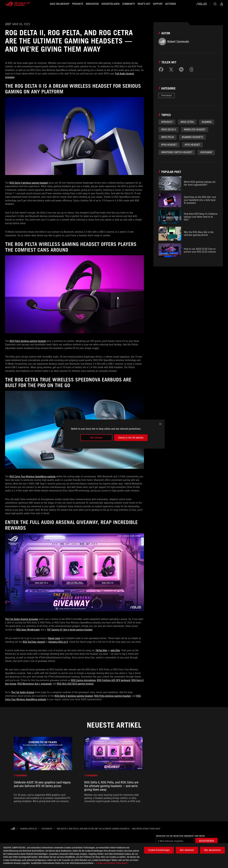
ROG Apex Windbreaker (28, 630)
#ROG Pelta (168, 137)
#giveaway (206, 152)
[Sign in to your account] (221, 4)
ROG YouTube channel (34, 642)
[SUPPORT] (158, 4)
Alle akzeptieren (212, 850)
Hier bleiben (96, 438)
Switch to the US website (131, 438)
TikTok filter (101, 650)
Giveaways (167, 95)
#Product (167, 122)
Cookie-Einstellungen (159, 850)
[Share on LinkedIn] (181, 69)
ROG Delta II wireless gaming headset (29, 183)
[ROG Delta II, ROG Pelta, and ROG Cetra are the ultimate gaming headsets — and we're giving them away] (109, 829)
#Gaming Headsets (192, 137)
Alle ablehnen (187, 850)
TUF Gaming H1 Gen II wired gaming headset (70, 630)
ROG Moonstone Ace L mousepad (34, 684)
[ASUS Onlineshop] (60, 4)
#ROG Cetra (187, 122)
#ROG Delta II (168, 130)
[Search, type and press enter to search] (215, 4)
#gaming (207, 122)
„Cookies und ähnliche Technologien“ (112, 863)
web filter (115, 650)
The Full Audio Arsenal (23, 692)
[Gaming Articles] (28, 829)
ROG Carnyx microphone (83, 680)
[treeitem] (43, 770)
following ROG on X (58, 642)
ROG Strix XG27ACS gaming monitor (75, 684)
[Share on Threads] (191, 69)
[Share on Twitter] (171, 69)
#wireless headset (195, 130)
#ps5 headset (192, 145)
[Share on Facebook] (161, 69)
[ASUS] (201, 4)
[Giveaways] (47, 829)
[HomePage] (13, 829)
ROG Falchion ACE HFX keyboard (114, 680)
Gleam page (54, 638)
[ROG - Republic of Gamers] (17, 4)
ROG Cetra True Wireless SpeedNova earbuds (33, 477)
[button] (78, 4)
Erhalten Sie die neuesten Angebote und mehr (180, 836)
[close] (160, 424)
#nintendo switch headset (177, 152)
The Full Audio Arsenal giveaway (22, 619)
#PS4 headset (169, 145)
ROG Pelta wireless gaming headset (28, 341)
